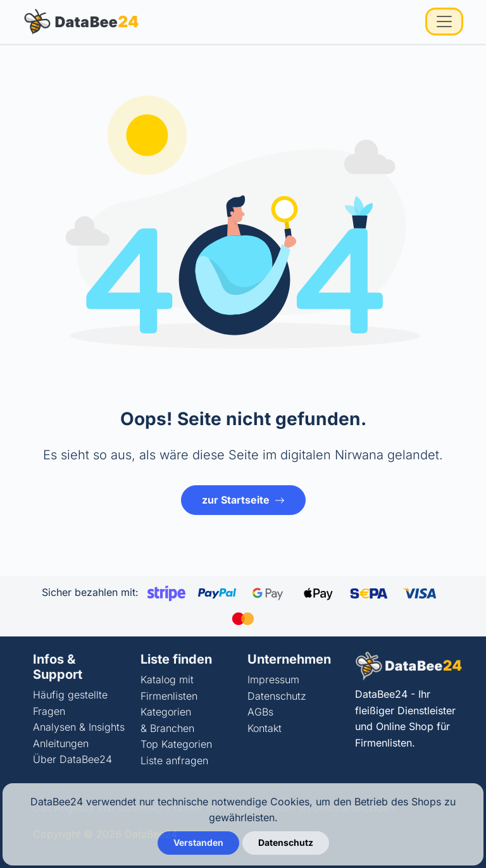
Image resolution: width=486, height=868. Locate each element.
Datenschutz (277, 696)
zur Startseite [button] (243, 500)
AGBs (260, 712)
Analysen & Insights (79, 727)
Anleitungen (61, 743)
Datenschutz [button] (286, 842)
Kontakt (265, 728)
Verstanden (198, 842)
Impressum (273, 679)
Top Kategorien (176, 744)
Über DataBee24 (72, 759)
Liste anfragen (174, 760)
